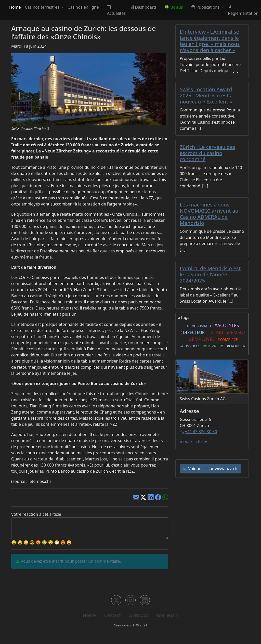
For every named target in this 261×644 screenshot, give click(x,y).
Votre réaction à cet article (36, 514)
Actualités (116, 10)
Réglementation (243, 10)
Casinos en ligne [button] (84, 7)
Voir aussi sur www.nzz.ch (210, 469)
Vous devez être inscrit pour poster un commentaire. (70, 561)
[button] (176, 7)
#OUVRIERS (213, 346)
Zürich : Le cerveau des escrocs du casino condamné (207, 153)
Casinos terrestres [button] (43, 7)
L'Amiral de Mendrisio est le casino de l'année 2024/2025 (210, 274)
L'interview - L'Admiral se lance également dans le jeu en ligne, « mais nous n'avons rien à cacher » (210, 41)
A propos (139, 615)
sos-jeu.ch (167, 615)
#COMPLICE (227, 339)
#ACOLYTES (226, 325)
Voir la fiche (193, 442)
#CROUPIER (235, 346)
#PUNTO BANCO (198, 326)
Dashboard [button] (143, 7)
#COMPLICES (190, 346)
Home (15, 7)
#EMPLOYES (200, 339)
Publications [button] (206, 7)
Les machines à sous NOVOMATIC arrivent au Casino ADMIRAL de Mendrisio (209, 214)
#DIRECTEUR (191, 332)
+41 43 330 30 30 (201, 432)
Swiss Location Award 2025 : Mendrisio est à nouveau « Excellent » (206, 95)
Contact (113, 615)
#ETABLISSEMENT (226, 332)
